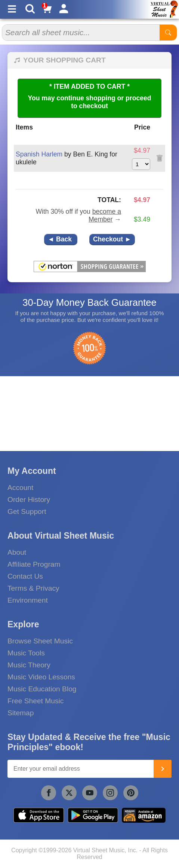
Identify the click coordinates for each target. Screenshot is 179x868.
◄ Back (61, 239)
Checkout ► (112, 239)
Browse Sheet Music (40, 641)
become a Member (105, 215)
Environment (28, 600)
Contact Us (25, 576)
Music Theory (29, 665)
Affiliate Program (34, 564)
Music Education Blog (42, 689)
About (17, 552)
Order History (29, 500)
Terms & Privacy (33, 588)
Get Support (27, 511)
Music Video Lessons (41, 677)
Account (20, 488)
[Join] (163, 769)
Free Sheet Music (36, 701)
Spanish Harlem (39, 154)
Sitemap (21, 713)
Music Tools (26, 653)
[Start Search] (168, 33)
